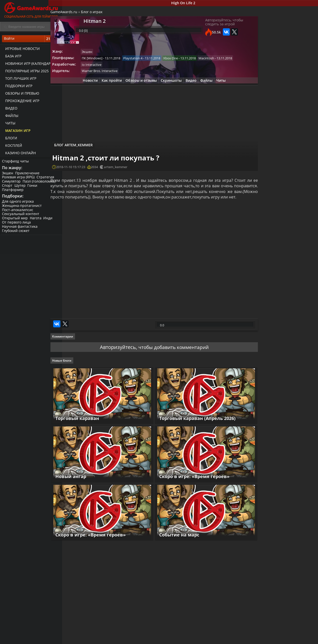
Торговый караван (90, 433)
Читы (9, 124)
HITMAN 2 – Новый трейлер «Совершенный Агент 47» (294, 226)
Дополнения (252, 639)
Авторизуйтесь (115, 367)
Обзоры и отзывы (139, 91)
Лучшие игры (86, 635)
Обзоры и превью (21, 95)
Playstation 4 (149, 61)
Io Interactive (107, 74)
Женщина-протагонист (22, 208)
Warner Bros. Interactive (115, 81)
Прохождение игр (21, 102)
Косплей (12, 147)
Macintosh (105, 68)
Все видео (209, 635)
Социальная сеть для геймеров (31, 9)
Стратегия (46, 179)
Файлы (10, 117)
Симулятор (12, 183)
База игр (12, 57)
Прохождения (128, 635)
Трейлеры (209, 639)
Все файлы (251, 635)
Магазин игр (16, 132)
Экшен (8, 175)
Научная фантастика (20, 229)
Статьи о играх (171, 639)
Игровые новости (21, 50)
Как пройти (108, 91)
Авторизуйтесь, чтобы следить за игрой (215, 25)
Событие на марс (177, 535)
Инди (50, 221)
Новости (85, 91)
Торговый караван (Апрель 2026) (195, 433)
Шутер (21, 188)
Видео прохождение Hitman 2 (293, 205)
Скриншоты (170, 91)
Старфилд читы (16, 162)
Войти (31, 40)
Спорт (8, 188)
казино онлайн (19, 154)
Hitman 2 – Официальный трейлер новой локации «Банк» (289, 184)
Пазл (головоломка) (40, 183)
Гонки (34, 188)
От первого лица (17, 225)
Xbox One (187, 61)
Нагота (37, 221)
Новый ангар (84, 484)
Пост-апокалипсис (18, 213)
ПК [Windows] (107, 61)
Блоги (10, 139)
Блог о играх (106, 14)
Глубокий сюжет (16, 234)
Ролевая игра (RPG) (19, 179)
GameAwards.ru (78, 14)
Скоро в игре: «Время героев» (192, 484)
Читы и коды (127, 639)
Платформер (13, 192)
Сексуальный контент (21, 217)
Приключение (28, 175)
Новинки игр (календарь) (28, 65)
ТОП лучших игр (19, 80)
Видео (10, 109)
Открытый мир (15, 221)
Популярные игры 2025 (25, 72)
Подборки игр (17, 87)
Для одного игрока (18, 204)
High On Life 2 (190, 3)
